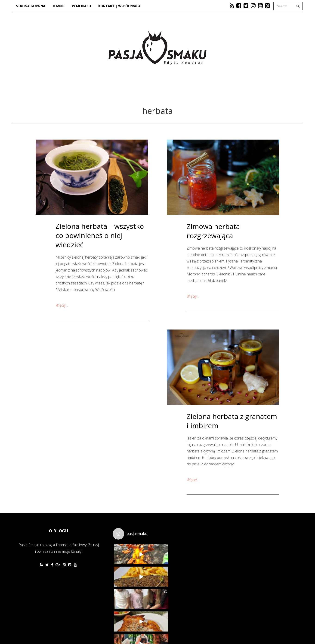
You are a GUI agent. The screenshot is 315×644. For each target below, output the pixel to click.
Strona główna (31, 6)
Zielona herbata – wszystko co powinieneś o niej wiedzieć (100, 235)
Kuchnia (120, 92)
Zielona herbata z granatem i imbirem (232, 421)
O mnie (59, 6)
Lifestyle (196, 92)
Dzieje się (157, 92)
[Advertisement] (239, 556)
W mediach (81, 6)
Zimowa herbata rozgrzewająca (213, 231)
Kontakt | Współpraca (119, 6)
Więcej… (62, 305)
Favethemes (46, 629)
